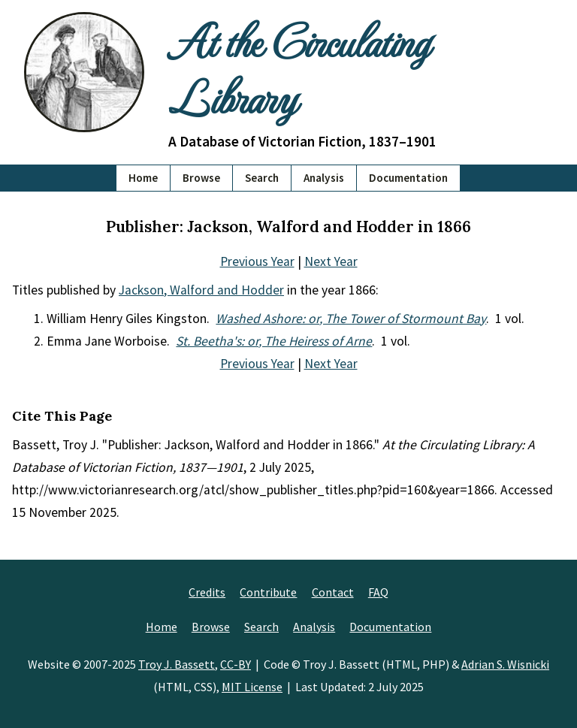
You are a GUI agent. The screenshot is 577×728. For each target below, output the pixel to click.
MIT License (252, 687)
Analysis (324, 178)
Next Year (331, 261)
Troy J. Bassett (177, 664)
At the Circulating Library (299, 68)
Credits (207, 592)
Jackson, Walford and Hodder (201, 290)
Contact (333, 592)
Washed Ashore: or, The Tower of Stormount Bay (351, 319)
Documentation (408, 178)
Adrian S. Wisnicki (505, 664)
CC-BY (236, 664)
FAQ (378, 592)
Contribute (268, 592)
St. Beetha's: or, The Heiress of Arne (274, 341)
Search (262, 178)
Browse (201, 178)
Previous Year (257, 261)
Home (143, 178)
